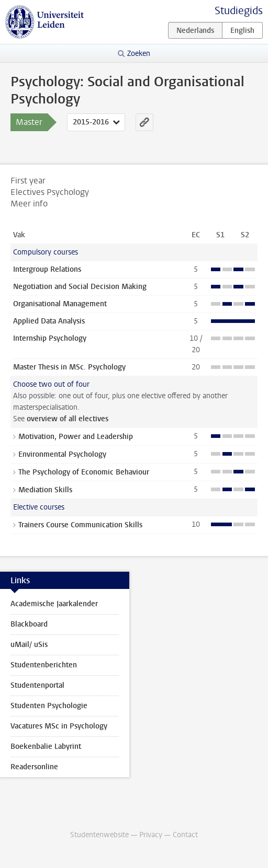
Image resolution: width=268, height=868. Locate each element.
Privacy (151, 835)
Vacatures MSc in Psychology (59, 726)
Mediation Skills (45, 490)
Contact (185, 835)
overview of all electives (68, 419)
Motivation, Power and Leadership (76, 437)
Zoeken (139, 54)
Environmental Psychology (62, 454)
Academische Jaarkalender (54, 604)
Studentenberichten (44, 665)
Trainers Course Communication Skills (80, 525)
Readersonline (34, 767)
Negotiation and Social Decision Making (80, 287)
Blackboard (29, 624)
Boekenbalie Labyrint (46, 747)
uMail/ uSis (29, 645)
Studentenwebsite (99, 835)
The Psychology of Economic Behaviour (84, 472)
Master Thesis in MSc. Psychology (69, 367)
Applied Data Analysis (49, 321)
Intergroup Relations (47, 269)
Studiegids (239, 11)
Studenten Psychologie (49, 706)
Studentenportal (37, 685)
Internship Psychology (50, 338)
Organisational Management (60, 304)
